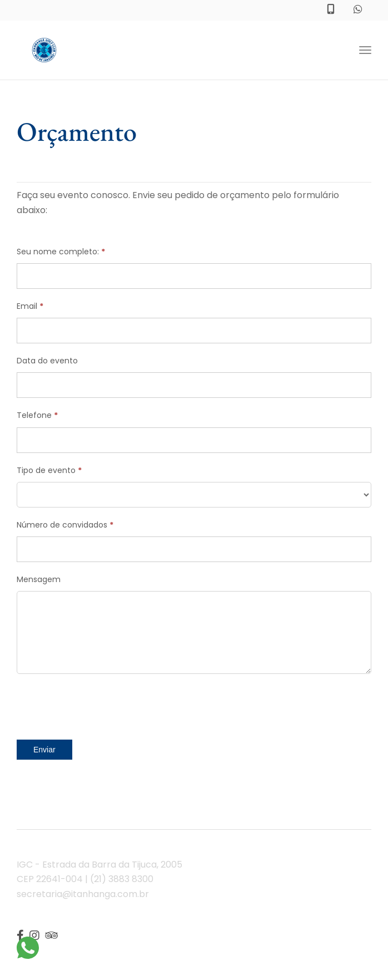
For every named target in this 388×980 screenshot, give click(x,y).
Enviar (44, 750)
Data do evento (47, 361)
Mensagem (39, 579)
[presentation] (101, 704)
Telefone (37, 415)
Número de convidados (65, 525)
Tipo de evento (49, 470)
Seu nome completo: (61, 252)
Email (30, 306)
